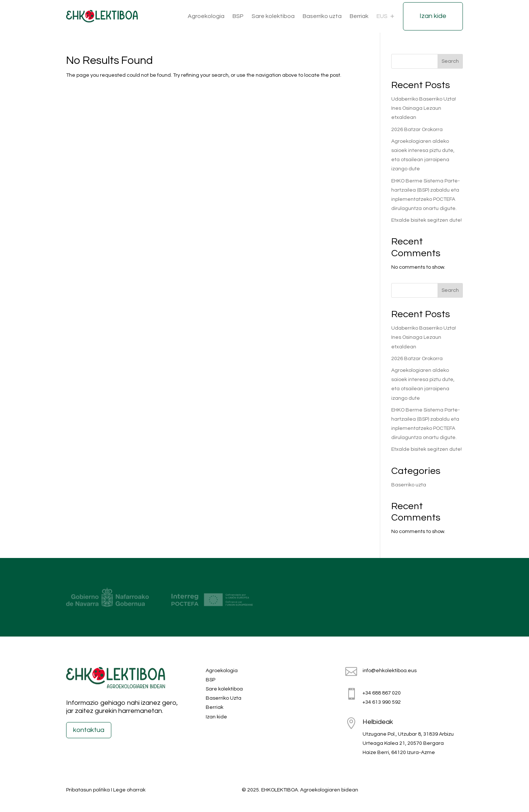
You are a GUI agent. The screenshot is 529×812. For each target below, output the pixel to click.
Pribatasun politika (88, 790)
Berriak (359, 16)
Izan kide (433, 16)
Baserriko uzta (322, 16)
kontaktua (89, 730)
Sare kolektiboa (273, 16)
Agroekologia (206, 16)
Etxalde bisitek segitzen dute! (427, 220)
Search (450, 61)
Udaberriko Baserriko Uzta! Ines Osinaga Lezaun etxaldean (424, 108)
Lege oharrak (129, 790)
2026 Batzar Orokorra (417, 130)
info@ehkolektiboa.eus (390, 671)
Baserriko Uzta (224, 698)
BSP (238, 16)
